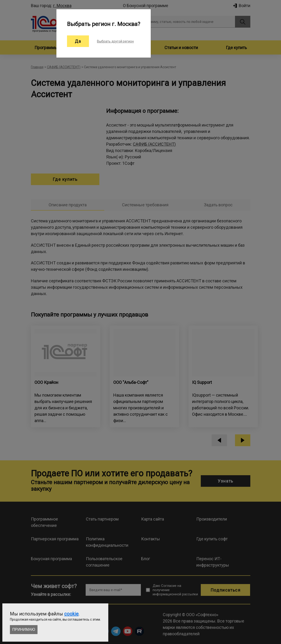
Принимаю (24, 629)
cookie (71, 614)
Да (78, 41)
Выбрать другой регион (115, 41)
